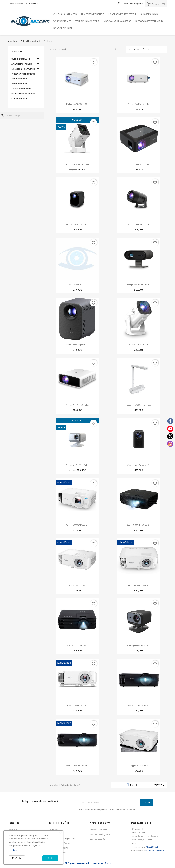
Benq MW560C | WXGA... (139, 585)
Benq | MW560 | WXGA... (77, 706)
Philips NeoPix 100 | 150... (77, 104)
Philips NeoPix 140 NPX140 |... (77, 164)
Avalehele (17, 52)
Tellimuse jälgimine (99, 830)
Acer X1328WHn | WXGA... (77, 766)
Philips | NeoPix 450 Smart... (139, 646)
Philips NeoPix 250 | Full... (139, 345)
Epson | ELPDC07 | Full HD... (139, 405)
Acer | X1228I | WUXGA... (77, 646)
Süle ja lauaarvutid (65, 14)
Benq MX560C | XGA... (77, 585)
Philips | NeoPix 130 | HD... (77, 224)
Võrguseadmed (62, 21)
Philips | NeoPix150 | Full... (139, 224)
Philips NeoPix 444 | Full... (77, 465)
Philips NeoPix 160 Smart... (139, 285)
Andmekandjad (149, 14)
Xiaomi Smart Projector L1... (77, 345)
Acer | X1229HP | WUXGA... (139, 525)
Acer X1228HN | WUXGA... (139, 706)
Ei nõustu (17, 858)
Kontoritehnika (63, 28)
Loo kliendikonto (98, 839)
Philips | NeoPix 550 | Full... (77, 405)
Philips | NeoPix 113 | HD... (139, 104)
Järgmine (160, 785)
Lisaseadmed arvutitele (122, 14)
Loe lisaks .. (14, 850)
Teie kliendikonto (100, 823)
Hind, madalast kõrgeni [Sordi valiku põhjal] (147, 49)
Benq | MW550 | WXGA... (139, 766)
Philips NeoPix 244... (77, 285)
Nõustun (50, 858)
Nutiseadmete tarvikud (149, 21)
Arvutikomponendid (93, 14)
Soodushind (14, 829)
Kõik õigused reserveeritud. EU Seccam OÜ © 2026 (87, 863)
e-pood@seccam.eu (156, 851)
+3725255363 (31, 4)
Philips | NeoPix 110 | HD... (139, 164)
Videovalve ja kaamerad (117, 21)
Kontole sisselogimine (100, 834)
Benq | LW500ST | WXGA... (77, 525)
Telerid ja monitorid (87, 21)
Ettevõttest (54, 829)
